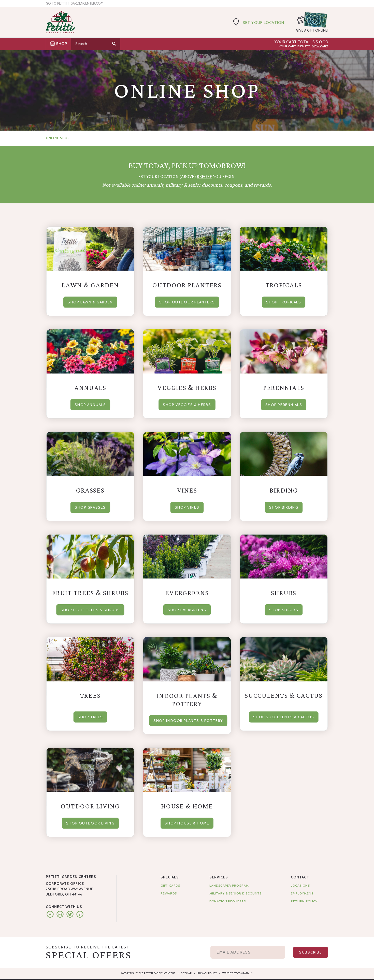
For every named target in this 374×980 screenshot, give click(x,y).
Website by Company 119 (238, 973)
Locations (300, 885)
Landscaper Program (229, 885)
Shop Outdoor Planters (187, 301)
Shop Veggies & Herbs (187, 404)
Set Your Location (263, 23)
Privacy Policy (207, 973)
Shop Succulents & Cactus (284, 716)
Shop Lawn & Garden (90, 301)
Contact (300, 877)
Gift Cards (170, 885)
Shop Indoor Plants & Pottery (190, 720)
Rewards (169, 893)
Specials (170, 877)
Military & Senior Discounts (235, 893)
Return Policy (304, 901)
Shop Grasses (90, 507)
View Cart (320, 46)
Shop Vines (187, 507)
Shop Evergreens (187, 609)
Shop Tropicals (284, 301)
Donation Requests (228, 901)
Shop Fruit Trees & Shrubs (90, 609)
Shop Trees (90, 716)
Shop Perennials (284, 404)
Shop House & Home (187, 822)
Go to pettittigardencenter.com (75, 3)
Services (219, 877)
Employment (302, 893)
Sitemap (186, 973)
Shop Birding (284, 507)
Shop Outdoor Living (90, 822)
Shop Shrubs (284, 609)
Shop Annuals (90, 404)
